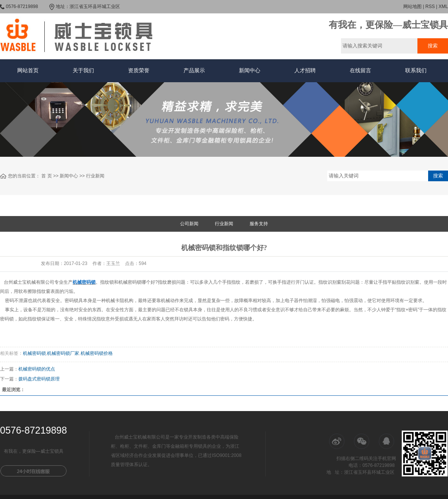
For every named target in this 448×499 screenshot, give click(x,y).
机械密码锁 (34, 353)
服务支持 (259, 224)
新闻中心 (250, 71)
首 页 (46, 176)
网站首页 (28, 71)
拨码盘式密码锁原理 (39, 379)
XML (443, 7)
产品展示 (194, 71)
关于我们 (83, 71)
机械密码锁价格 (97, 353)
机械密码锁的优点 (37, 369)
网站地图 (412, 7)
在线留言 (360, 71)
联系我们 (416, 71)
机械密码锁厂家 (63, 353)
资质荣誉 (139, 71)
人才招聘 (305, 71)
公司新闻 (189, 224)
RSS (430, 7)
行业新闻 (95, 176)
